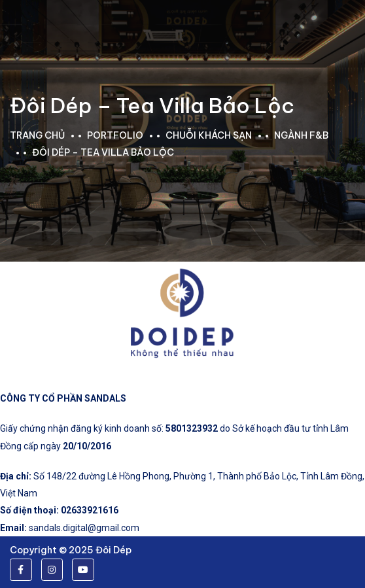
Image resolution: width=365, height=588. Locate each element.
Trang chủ (37, 135)
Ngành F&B (301, 135)
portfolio (115, 135)
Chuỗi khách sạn (209, 135)
